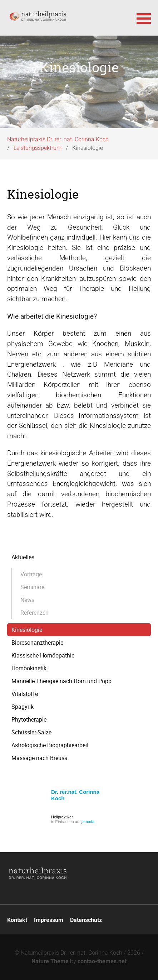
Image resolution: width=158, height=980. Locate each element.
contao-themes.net (102, 961)
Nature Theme (50, 961)
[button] (144, 18)
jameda (88, 822)
